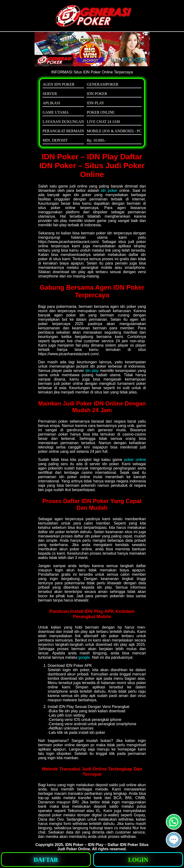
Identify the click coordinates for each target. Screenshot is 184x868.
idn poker (109, 191)
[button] (174, 840)
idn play (92, 371)
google (84, 657)
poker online (135, 460)
